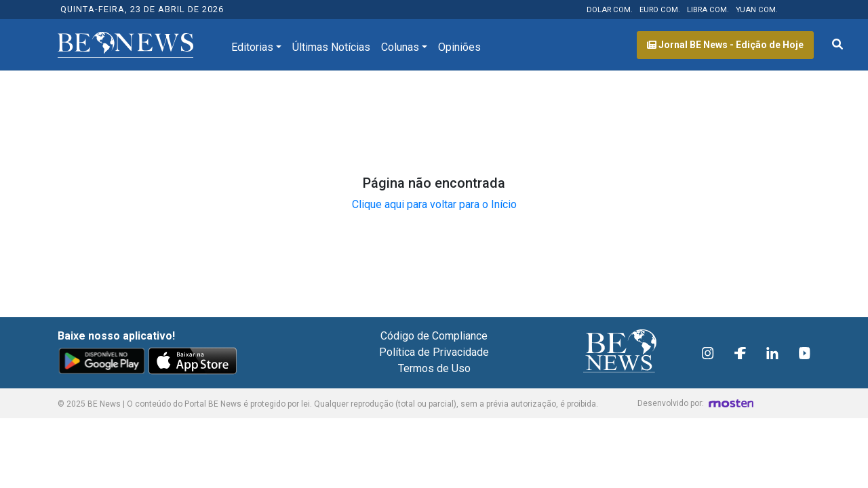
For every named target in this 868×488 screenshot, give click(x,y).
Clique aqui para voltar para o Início (434, 204)
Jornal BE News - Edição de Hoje (725, 45)
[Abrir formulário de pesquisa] (837, 45)
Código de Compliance (434, 336)
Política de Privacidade (434, 352)
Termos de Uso (434, 368)
